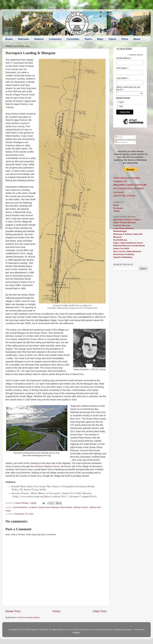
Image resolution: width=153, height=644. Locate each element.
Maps (100, 39)
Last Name (122, 78)
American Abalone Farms (47, 466)
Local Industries (20, 507)
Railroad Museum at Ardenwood (129, 246)
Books (9, 39)
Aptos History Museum (124, 222)
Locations (33, 507)
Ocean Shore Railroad (49, 507)
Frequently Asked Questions (130, 185)
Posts (119, 137)
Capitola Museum (122, 225)
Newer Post (13, 611)
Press (125, 39)
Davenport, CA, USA (24, 514)
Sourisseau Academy (124, 254)
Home (56, 611)
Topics (88, 39)
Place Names (66, 507)
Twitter (117, 211)
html (121, 102)
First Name (122, 68)
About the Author (124, 196)
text (121, 106)
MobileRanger (120, 231)
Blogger (76, 632)
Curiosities (73, 39)
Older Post (100, 611)
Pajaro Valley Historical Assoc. (128, 243)
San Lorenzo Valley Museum (127, 251)
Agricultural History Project (127, 220)
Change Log (120, 182)
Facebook (118, 208)
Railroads (23, 39)
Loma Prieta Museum (124, 228)
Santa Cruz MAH (121, 248)
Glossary (119, 192)
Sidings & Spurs (81, 507)
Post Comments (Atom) (29, 617)
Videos (112, 39)
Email (116, 205)
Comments (121, 142)
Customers (55, 39)
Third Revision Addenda (127, 178)
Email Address (124, 58)
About (137, 39)
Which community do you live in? (128, 88)
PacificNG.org (120, 240)
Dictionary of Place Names (128, 189)
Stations (39, 39)
